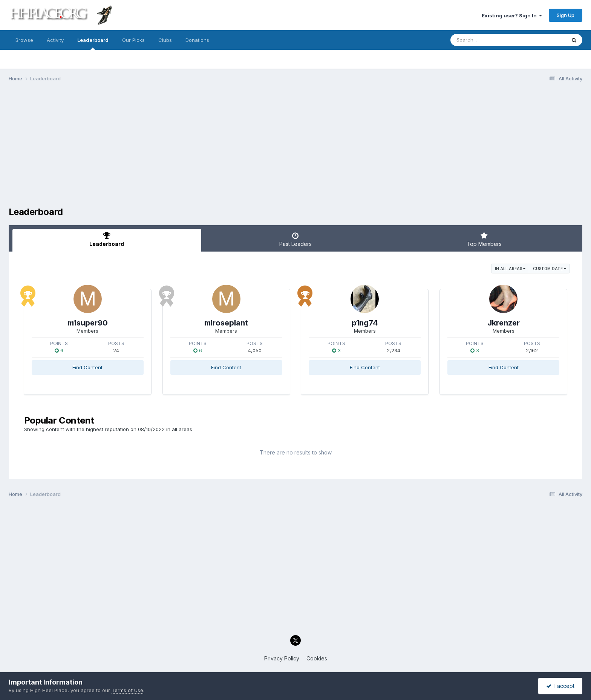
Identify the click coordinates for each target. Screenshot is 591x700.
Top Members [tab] (484, 239)
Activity (55, 40)
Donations (197, 40)
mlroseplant (226, 323)
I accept (560, 686)
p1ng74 (365, 323)
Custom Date (550, 269)
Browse (24, 40)
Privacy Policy (282, 658)
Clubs (165, 40)
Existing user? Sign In (512, 15)
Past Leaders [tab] (296, 239)
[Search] (488, 40)
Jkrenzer (504, 323)
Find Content (87, 367)
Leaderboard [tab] (107, 239)
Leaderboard (93, 43)
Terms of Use (127, 690)
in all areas (510, 269)
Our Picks (133, 40)
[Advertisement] (295, 146)
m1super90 (88, 323)
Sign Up (566, 15)
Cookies (317, 658)
